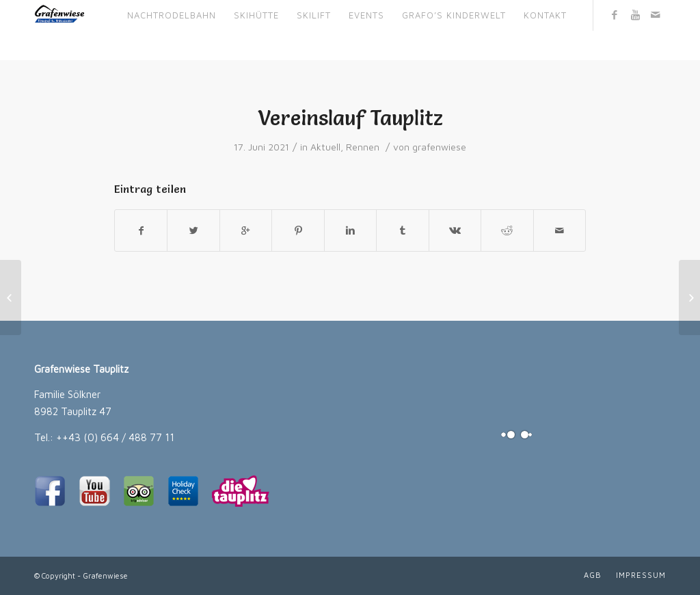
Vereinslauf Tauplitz (350, 118)
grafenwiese (439, 147)
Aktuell (325, 147)
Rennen (363, 147)
